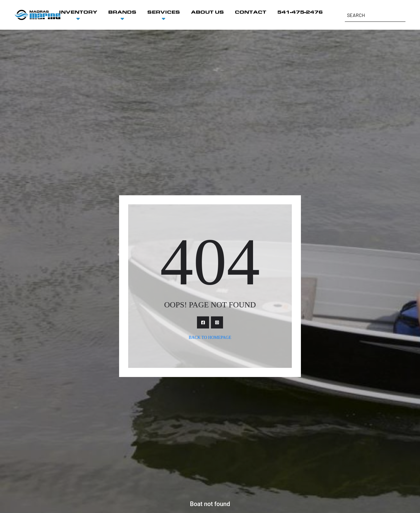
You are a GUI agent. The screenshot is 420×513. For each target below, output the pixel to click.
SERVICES (164, 12)
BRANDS (122, 12)
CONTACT (251, 12)
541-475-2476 (300, 12)
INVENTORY (78, 12)
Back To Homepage (210, 338)
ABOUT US (207, 12)
